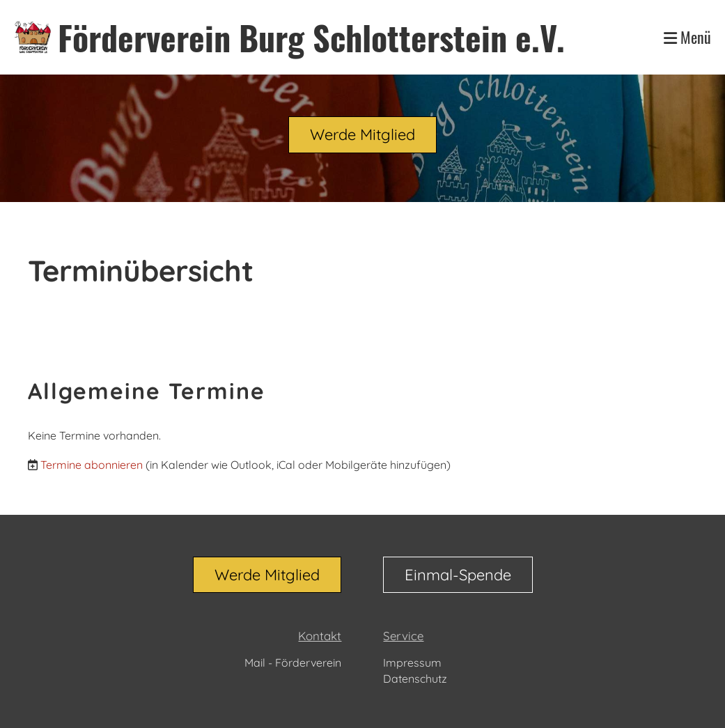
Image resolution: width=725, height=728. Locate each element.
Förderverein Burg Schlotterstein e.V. (311, 37)
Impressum (412, 663)
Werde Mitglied (362, 134)
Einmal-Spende (458, 575)
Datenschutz (415, 679)
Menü (687, 37)
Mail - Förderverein (293, 663)
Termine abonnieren (92, 465)
